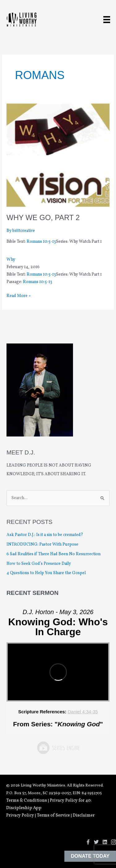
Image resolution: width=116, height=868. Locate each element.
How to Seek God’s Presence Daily (39, 564)
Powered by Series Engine (58, 748)
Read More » (19, 296)
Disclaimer (84, 815)
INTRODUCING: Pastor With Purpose (42, 545)
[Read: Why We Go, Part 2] (58, 155)
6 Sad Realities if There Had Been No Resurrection (54, 554)
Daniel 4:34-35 (83, 712)
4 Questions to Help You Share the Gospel (47, 573)
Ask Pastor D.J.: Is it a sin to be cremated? (45, 535)
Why (11, 260)
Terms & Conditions (27, 801)
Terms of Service (53, 815)
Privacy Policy (20, 815)
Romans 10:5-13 (41, 242)
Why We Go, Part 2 (43, 218)
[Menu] (107, 20)
